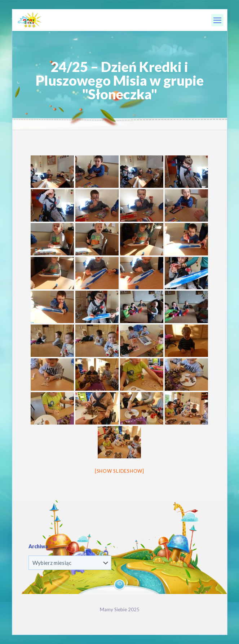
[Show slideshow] (119, 471)
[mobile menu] (217, 20)
